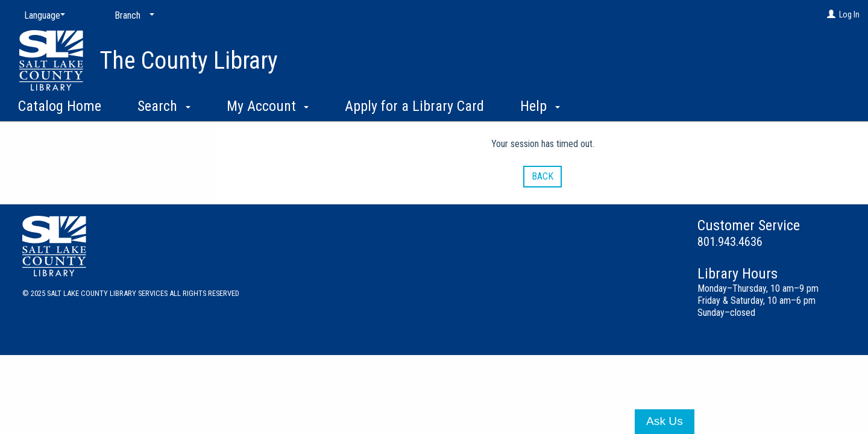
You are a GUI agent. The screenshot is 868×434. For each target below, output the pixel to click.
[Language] (42, 16)
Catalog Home (60, 106)
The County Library (189, 61)
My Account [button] (268, 106)
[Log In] (831, 14)
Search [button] (164, 106)
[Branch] (132, 16)
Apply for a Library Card (414, 106)
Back (542, 176)
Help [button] (540, 106)
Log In (849, 14)
